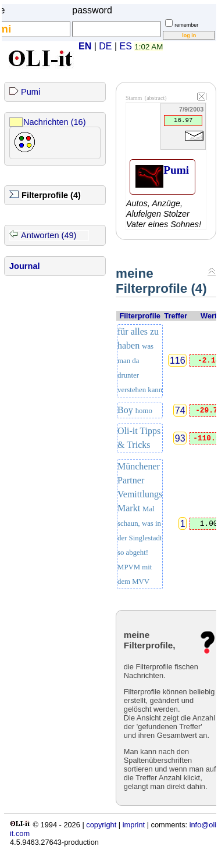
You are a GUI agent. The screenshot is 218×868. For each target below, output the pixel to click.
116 (178, 361)
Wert (209, 316)
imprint (134, 825)
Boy (135, 410)
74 (180, 410)
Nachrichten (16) (55, 122)
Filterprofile (140, 316)
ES (126, 46)
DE (105, 46)
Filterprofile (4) (51, 195)
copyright (101, 825)
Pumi (31, 92)
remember (186, 25)
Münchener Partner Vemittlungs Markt (140, 523)
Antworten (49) (49, 235)
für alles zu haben (140, 360)
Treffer (176, 316)
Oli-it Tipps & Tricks (139, 438)
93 (180, 438)
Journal (25, 266)
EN (85, 46)
